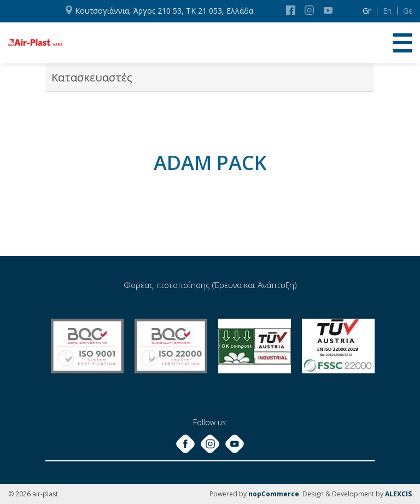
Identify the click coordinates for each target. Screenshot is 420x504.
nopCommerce (274, 494)
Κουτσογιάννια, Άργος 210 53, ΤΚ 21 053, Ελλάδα (164, 11)
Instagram (309, 10)
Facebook (291, 10)
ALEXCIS (398, 494)
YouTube (328, 10)
